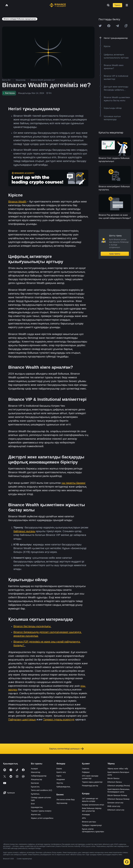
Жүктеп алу (36, 814)
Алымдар (86, 814)
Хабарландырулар (39, 776)
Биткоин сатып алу (115, 803)
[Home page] (58, 5)
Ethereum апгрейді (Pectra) (119, 786)
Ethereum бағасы (115, 782)
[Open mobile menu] (127, 5)
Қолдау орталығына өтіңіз (93, 805)
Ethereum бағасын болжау (119, 799)
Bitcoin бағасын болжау (117, 795)
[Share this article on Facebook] (109, 26)
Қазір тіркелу (115, 254)
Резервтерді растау (90, 786)
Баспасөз (35, 783)
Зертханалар (62, 803)
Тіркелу (117, 5)
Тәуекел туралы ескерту (41, 811)
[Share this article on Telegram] (117, 26)
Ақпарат (34, 769)
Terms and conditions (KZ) (41, 790)
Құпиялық (35, 794)
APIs (84, 818)
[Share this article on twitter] (100, 26)
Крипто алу (61, 772)
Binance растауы (89, 822)
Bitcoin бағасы (113, 778)
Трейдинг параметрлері (92, 825)
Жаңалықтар (36, 779)
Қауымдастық (37, 807)
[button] (127, 5)
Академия (61, 779)
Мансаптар (36, 772)
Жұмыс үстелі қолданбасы (42, 818)
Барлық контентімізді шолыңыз (67, 749)
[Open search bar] (107, 5)
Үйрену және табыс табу (118, 769)
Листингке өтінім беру (66, 800)
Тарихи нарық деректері (92, 782)
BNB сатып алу (114, 806)
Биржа (59, 769)
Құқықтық (35, 787)
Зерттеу (60, 783)
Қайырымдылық (63, 787)
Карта (59, 776)
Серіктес (86, 769)
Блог (33, 804)
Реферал (86, 772)
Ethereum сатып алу (116, 810)
